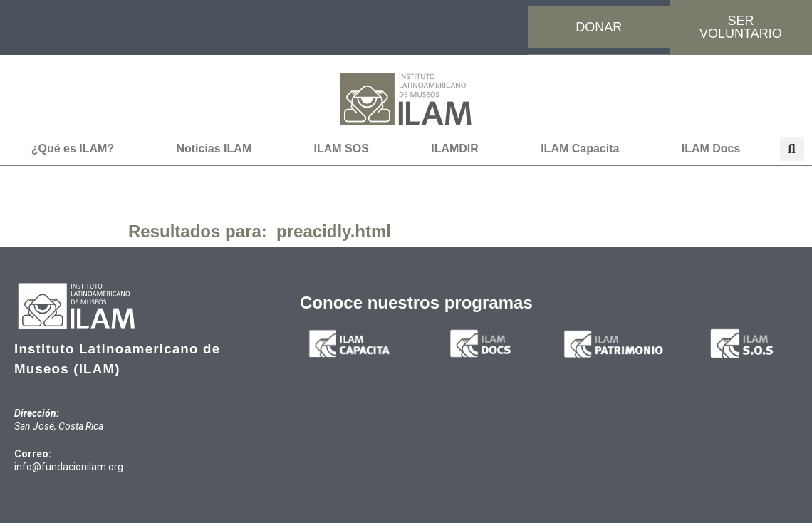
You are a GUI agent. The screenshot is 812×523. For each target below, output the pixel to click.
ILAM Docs (711, 149)
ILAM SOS (342, 149)
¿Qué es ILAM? (73, 149)
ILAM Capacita (580, 149)
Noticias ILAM (214, 149)
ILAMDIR (455, 149)
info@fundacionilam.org (69, 467)
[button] (792, 149)
